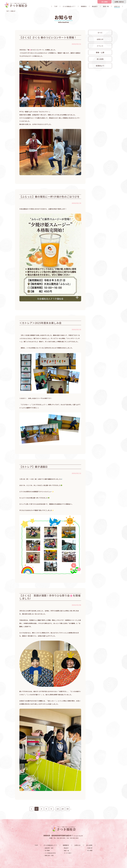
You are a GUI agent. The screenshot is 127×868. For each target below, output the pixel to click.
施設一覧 (106, 6)
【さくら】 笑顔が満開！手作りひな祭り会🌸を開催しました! (55, 597)
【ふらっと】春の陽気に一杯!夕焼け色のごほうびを (50, 197)
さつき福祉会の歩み (50, 853)
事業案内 (84, 6)
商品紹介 (95, 6)
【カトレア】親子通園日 (34, 467)
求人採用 (100, 59)
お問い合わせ (119, 2)
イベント (100, 46)
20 (63, 809)
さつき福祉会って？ (69, 6)
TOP (56, 6)
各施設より (100, 66)
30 (68, 809)
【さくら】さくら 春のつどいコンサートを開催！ (48, 37)
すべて (100, 33)
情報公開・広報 (49, 856)
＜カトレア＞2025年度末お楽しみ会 (40, 323)
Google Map (78, 836)
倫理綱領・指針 (49, 848)
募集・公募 (100, 52)
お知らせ (117, 6)
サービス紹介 (68, 853)
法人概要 (47, 851)
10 (58, 809)
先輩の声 (90, 848)
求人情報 (105, 2)
